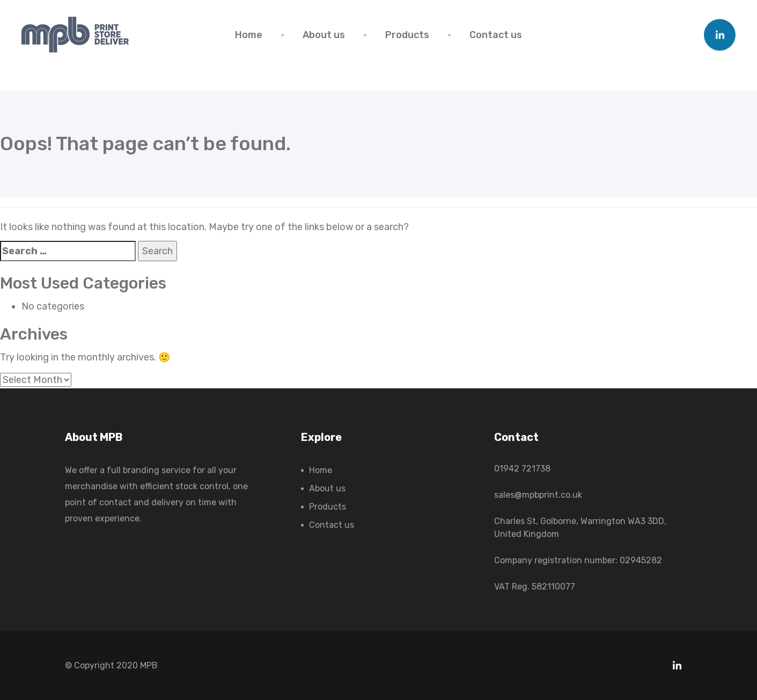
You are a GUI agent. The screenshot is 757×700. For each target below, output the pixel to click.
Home (249, 35)
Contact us (496, 35)
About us (324, 35)
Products (407, 35)
